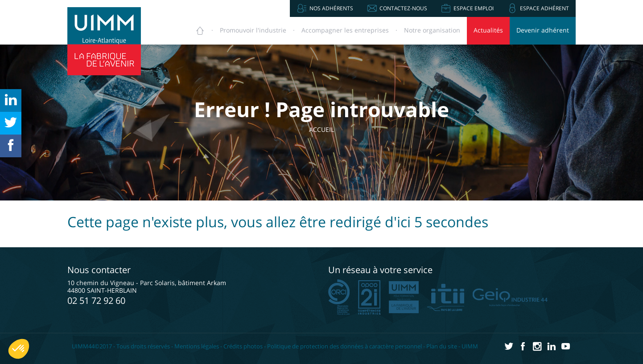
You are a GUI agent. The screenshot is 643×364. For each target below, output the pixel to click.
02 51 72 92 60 (96, 301)
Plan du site (442, 346)
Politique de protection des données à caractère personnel (344, 346)
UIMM (470, 346)
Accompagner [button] (345, 30)
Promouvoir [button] (253, 30)
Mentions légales (197, 346)
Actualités (488, 30)
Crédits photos (243, 346)
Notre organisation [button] (432, 30)
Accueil (329, 129)
